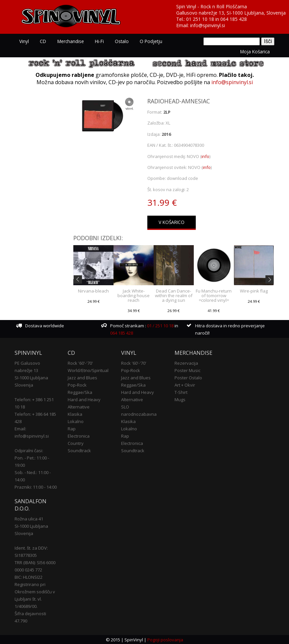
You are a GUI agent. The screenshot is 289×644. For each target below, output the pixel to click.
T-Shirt (181, 392)
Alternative (79, 406)
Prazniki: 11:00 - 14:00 (36, 486)
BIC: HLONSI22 (29, 576)
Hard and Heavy (84, 399)
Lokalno (76, 421)
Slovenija (24, 384)
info (205, 156)
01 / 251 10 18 (160, 325)
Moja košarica (255, 51)
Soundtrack (79, 450)
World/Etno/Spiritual (88, 370)
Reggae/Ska (80, 392)
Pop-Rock (77, 384)
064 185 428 (234, 19)
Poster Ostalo (188, 377)
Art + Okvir (185, 384)
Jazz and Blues (82, 377)
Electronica (79, 435)
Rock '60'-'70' (80, 362)
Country (76, 443)
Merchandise (70, 41)
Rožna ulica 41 (29, 518)
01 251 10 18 (200, 19)
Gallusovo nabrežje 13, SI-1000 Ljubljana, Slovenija (231, 13)
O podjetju (149, 41)
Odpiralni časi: (29, 450)
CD (43, 41)
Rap (72, 428)
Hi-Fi (98, 41)
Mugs (180, 399)
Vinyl (24, 41)
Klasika (75, 413)
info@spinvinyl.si (208, 25)
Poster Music (187, 370)
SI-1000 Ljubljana (31, 377)
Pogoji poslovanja (165, 639)
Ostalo (120, 41)
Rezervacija (186, 362)
